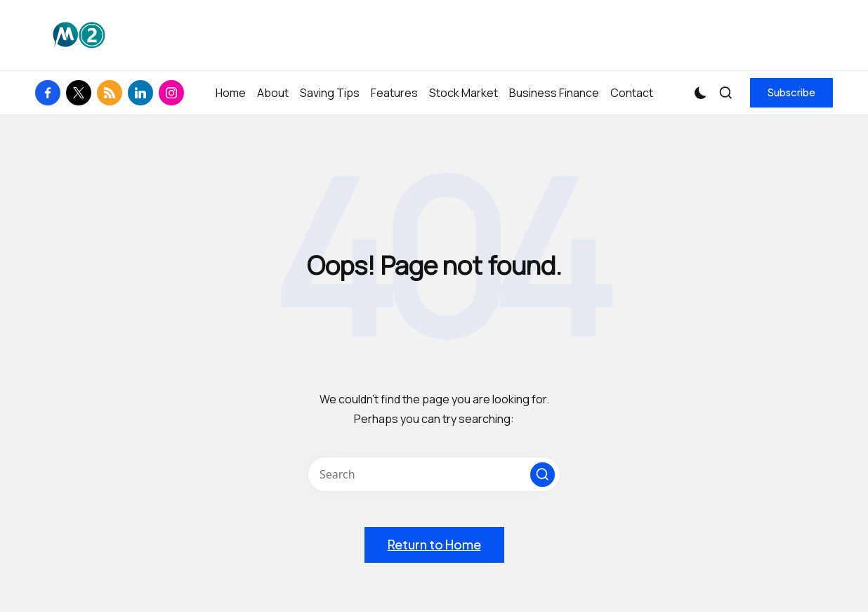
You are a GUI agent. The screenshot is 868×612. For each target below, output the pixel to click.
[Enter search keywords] (434, 474)
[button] (791, 92)
